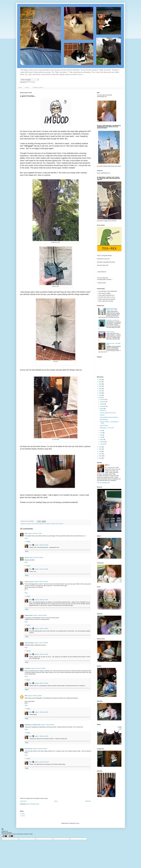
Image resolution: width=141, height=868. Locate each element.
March (102, 440)
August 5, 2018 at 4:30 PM (41, 643)
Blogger (77, 823)
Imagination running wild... (113, 320)
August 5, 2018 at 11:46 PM (38, 668)
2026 (100, 380)
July (101, 431)
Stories (23, 816)
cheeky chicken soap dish (37, 524)
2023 (100, 386)
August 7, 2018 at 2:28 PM (41, 712)
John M (27, 558)
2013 (100, 456)
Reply (26, 538)
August (102, 409)
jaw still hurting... (104, 420)
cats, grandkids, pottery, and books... (109, 417)
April (101, 437)
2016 (100, 449)
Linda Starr (28, 668)
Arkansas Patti (29, 615)
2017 (100, 447)
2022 (100, 389)
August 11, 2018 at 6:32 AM (42, 762)
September (103, 406)
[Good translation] (5, 836)
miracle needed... (111, 332)
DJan (26, 533)
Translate (31, 82)
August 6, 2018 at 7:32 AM (41, 683)
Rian (31, 545)
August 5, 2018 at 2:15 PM (36, 558)
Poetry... (27, 87)
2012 (100, 458)
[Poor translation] (11, 836)
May (101, 435)
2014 (100, 454)
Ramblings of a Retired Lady (32, 725)
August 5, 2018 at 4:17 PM (41, 600)
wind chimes (60, 524)
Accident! (102, 415)
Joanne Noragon (29, 643)
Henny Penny (28, 749)
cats (25, 524)
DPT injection (47, 524)
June (101, 433)
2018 (100, 398)
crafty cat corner (29, 582)
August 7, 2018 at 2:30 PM (41, 736)
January (102, 444)
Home (20, 87)
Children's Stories (38, 87)
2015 (100, 451)
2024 (100, 384)
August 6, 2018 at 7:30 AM (41, 654)
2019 (100, 395)
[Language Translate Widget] (30, 80)
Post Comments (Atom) (33, 804)
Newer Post (23, 801)
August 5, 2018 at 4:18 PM (41, 629)
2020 (100, 393)
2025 (100, 382)
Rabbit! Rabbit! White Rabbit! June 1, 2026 (112, 309)
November (103, 402)
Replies (28, 542)
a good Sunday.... (104, 425)
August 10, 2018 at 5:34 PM (40, 749)
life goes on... (103, 410)
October (102, 404)
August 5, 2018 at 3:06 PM (41, 545)
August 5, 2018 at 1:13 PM (35, 533)
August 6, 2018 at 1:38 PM (35, 696)
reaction (53, 524)
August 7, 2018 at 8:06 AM (48, 725)
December (103, 400)
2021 (100, 391)
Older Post (88, 801)
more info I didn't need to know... (108, 413)
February (103, 442)
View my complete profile (103, 483)
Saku (26, 696)
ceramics (29, 524)
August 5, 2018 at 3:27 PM (41, 582)
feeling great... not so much (107, 428)
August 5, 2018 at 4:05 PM (40, 615)
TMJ (56, 524)
